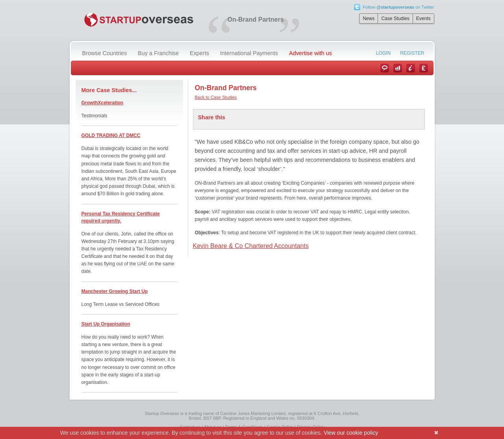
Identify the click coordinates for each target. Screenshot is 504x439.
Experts (199, 53)
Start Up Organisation (106, 324)
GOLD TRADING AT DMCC (111, 135)
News (369, 19)
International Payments (249, 53)
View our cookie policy (351, 433)
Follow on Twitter (398, 7)
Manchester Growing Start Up (115, 291)
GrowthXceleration (103, 103)
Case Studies (395, 19)
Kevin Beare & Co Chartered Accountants (251, 246)
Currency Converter (424, 68)
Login (383, 53)
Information (411, 68)
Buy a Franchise (158, 53)
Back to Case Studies (216, 97)
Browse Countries (105, 53)
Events (423, 19)
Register (412, 53)
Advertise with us (310, 53)
